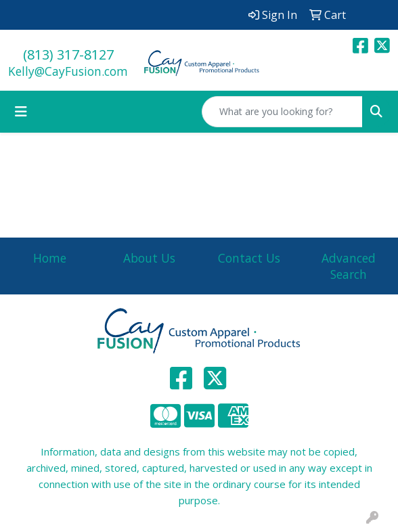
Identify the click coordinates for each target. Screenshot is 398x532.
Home (50, 258)
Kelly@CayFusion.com (68, 71)
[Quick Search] (282, 112)
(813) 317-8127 (68, 54)
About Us (149, 258)
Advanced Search (349, 266)
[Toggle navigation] (21, 112)
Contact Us (249, 258)
